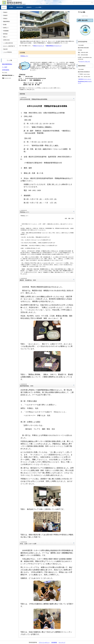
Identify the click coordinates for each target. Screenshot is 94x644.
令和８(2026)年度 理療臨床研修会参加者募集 (34, 99)
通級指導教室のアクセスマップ (54, 46)
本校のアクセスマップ (39, 46)
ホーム (4, 7)
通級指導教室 (20, 7)
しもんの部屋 (38, 7)
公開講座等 (29, 7)
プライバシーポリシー (44, 642)
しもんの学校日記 (7, 52)
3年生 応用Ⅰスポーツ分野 (28, 544)
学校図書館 (6, 31)
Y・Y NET (5, 67)
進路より (5, 37)
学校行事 (5, 49)
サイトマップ (62, 642)
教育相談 (5, 34)
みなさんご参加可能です (9, 46)
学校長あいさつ (24, 56)
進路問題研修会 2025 (27, 386)
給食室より (6, 28)
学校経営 (5, 15)
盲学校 (4, 70)
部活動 (5, 25)
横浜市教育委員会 (7, 64)
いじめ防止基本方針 (8, 43)
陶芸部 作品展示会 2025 (28, 280)
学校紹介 (5, 12)
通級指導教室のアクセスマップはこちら (85, 79)
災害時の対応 (6, 40)
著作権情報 (54, 642)
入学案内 (11, 7)
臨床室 (8, 70)
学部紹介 (5, 18)
